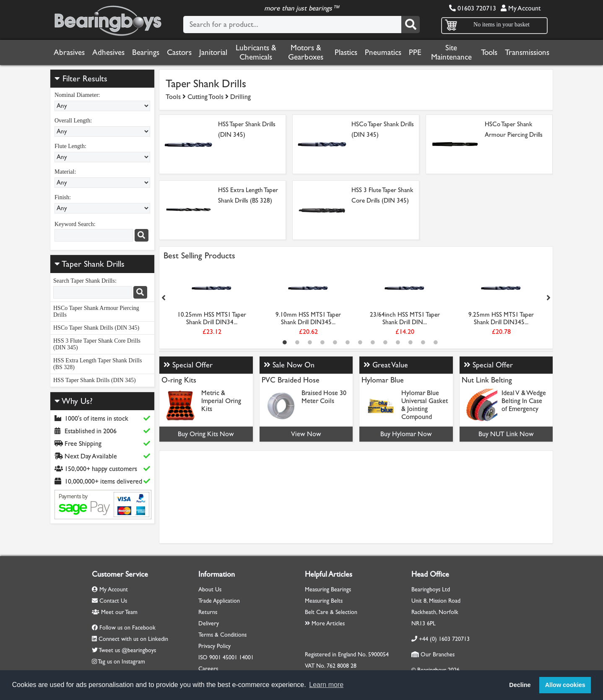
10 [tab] (398, 342)
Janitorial (213, 52)
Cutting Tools (205, 97)
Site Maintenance (451, 52)
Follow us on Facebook (127, 628)
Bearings (146, 52)
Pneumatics (383, 52)
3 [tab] (310, 342)
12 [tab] (423, 342)
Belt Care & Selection (331, 612)
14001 (246, 657)
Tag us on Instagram (121, 662)
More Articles (325, 623)
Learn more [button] (326, 685)
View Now (306, 434)
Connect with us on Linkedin (133, 639)
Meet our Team (115, 612)
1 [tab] (285, 342)
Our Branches (433, 654)
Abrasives (69, 52)
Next (548, 298)
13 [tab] (436, 342)
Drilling (240, 97)
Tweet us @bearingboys (127, 650)
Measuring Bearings (328, 589)
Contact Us (109, 601)
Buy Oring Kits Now (206, 434)
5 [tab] (335, 342)
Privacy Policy (214, 646)
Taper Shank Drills (93, 264)
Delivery (209, 623)
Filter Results (81, 79)
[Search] (411, 25)
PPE (415, 52)
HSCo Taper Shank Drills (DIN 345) (96, 328)
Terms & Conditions (222, 635)
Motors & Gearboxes (306, 52)
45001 (230, 657)
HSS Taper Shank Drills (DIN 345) (95, 380)
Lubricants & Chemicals (256, 52)
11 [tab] (411, 342)
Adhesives (108, 52)
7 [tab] (360, 342)
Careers (208, 669)
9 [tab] (385, 342)
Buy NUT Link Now (506, 434)
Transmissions (527, 52)
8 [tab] (373, 342)
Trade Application (219, 601)
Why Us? (74, 401)
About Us (210, 589)
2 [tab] (297, 342)
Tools (489, 52)
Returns (208, 612)
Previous (164, 298)
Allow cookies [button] (565, 685)
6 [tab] (348, 342)
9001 (215, 657)
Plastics (346, 52)
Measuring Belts (324, 601)
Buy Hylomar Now (406, 434)
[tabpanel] (212, 302)
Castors (179, 52)
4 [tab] (322, 342)
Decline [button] (520, 685)
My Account (521, 8)
